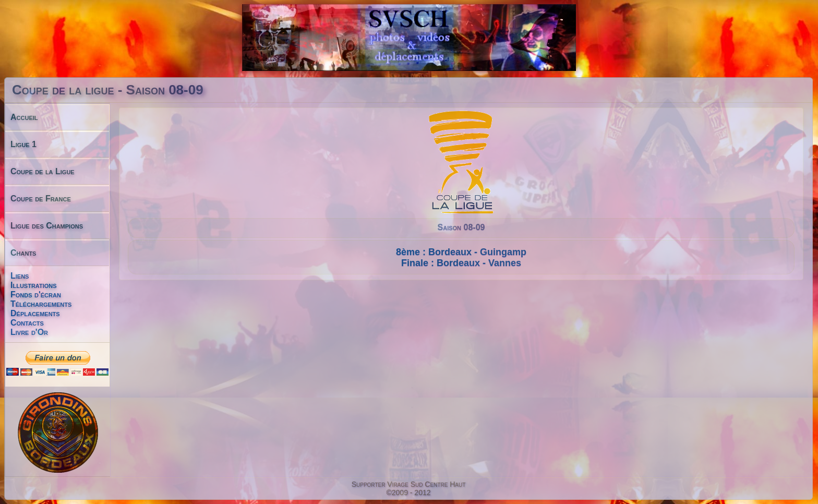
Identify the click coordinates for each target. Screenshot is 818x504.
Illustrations (34, 285)
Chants (23, 253)
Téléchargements (41, 304)
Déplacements (35, 313)
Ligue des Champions (47, 226)
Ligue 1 (23, 144)
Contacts (27, 323)
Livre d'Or (29, 332)
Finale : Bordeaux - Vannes (461, 263)
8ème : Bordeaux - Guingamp (461, 252)
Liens (20, 276)
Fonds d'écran (36, 295)
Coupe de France (41, 199)
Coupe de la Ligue (43, 171)
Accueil (24, 117)
